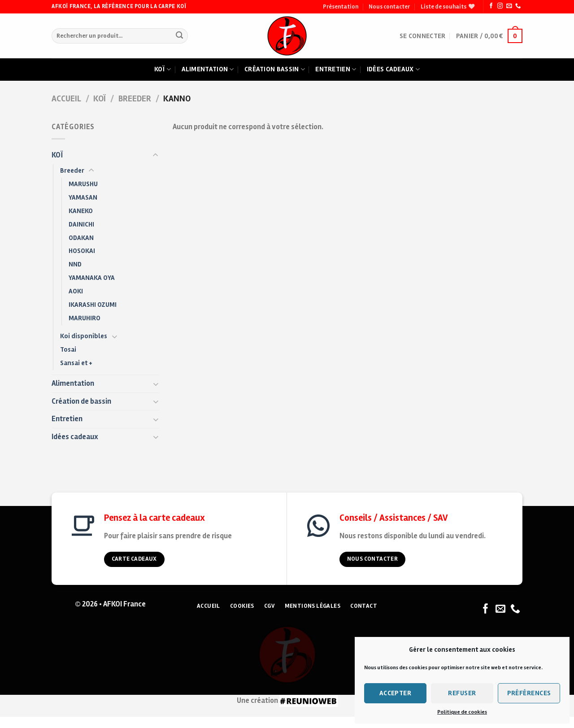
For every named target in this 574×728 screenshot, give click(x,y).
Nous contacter (389, 7)
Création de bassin (81, 401)
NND (75, 264)
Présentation (341, 7)
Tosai (68, 349)
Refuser (462, 693)
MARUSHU (83, 184)
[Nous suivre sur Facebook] (491, 6)
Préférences (529, 693)
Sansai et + (76, 363)
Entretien (336, 70)
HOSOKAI (82, 251)
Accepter (396, 693)
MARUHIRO (85, 318)
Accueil (66, 99)
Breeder (135, 99)
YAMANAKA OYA (92, 278)
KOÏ (100, 99)
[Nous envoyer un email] (509, 6)
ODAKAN (81, 238)
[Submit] (179, 36)
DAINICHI (81, 224)
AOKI (76, 291)
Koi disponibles (84, 336)
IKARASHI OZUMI (93, 305)
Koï (163, 70)
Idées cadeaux (393, 70)
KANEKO (81, 211)
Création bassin (275, 70)
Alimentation (208, 70)
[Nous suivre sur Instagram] (500, 6)
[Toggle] (156, 155)
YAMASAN (83, 197)
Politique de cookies (462, 712)
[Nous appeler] (518, 6)
